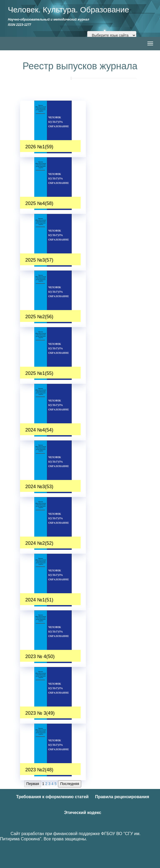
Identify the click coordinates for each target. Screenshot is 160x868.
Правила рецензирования (122, 797)
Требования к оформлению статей (52, 797)
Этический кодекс (83, 813)
